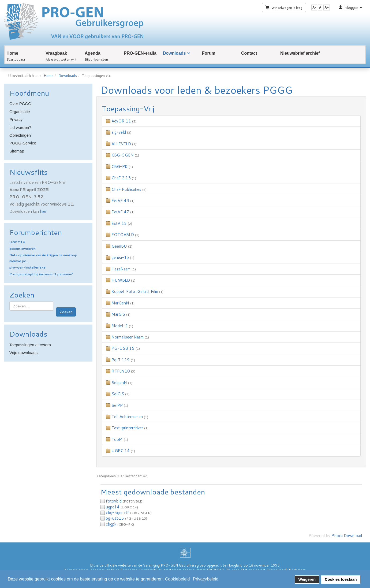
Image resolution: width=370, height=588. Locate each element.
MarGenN (120, 303)
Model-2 (120, 326)
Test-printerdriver (127, 428)
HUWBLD (121, 280)
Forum (209, 53)
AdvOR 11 (121, 121)
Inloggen (351, 8)
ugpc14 (113, 507)
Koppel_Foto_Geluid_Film (135, 291)
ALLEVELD (121, 144)
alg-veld (119, 132)
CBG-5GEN (123, 155)
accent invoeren (23, 249)
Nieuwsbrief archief (300, 53)
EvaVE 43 (120, 201)
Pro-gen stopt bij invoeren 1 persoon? (41, 274)
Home (12, 53)
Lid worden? (20, 127)
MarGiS (118, 314)
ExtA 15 (119, 223)
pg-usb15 (115, 518)
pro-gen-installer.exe (27, 267)
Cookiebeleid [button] (177, 579)
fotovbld (114, 501)
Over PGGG (20, 104)
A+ (327, 8)
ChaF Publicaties (126, 189)
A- (314, 8)
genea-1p (120, 257)
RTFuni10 (121, 371)
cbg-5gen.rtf (117, 513)
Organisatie (20, 112)
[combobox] (31, 306)
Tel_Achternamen (127, 417)
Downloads (174, 53)
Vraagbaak (56, 53)
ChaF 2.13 (121, 178)
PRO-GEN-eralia (140, 53)
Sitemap (17, 151)
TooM (117, 439)
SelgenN (119, 383)
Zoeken (66, 312)
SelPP (117, 405)
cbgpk (111, 524)
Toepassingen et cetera (30, 345)
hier (43, 211)
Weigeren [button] (307, 579)
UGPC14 (17, 242)
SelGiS (118, 394)
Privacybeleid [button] (206, 579)
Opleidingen (20, 135)
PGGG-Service (23, 143)
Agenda (93, 53)
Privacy (16, 119)
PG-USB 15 (123, 348)
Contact (249, 53)
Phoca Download (347, 536)
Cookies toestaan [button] (341, 579)
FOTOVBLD (123, 235)
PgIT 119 (121, 360)
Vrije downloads (23, 353)
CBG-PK (119, 167)
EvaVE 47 (120, 212)
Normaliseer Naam (128, 337)
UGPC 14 (121, 451)
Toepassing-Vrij (128, 108)
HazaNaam (121, 269)
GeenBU (119, 246)
